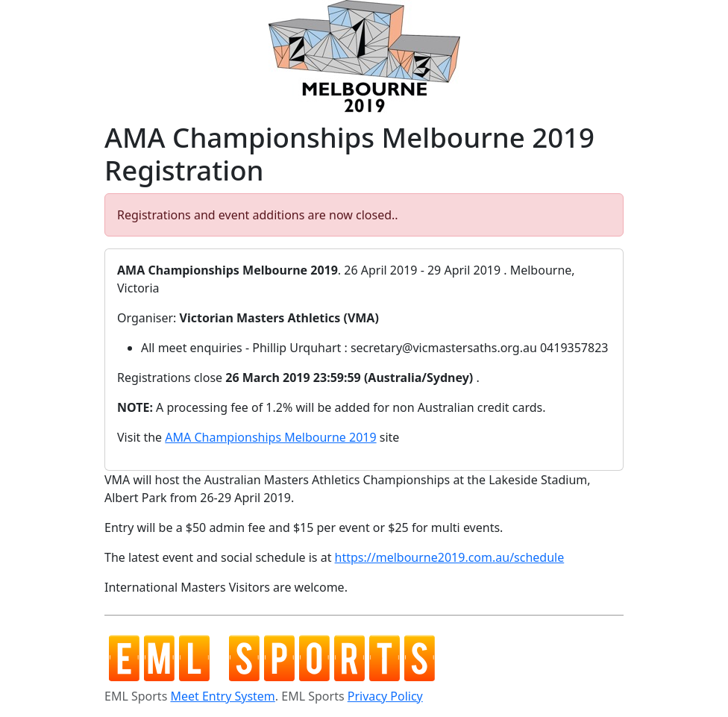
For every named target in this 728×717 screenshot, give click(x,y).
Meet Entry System (222, 696)
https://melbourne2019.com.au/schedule (450, 557)
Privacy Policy (385, 696)
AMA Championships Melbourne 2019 (270, 437)
